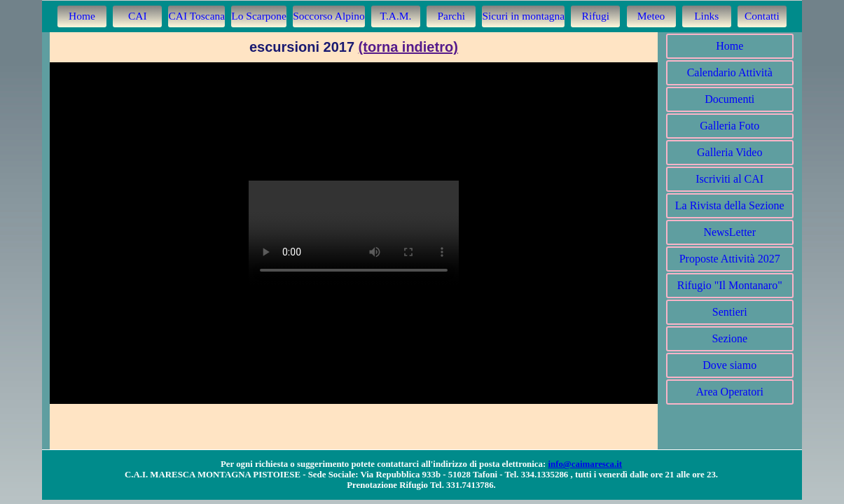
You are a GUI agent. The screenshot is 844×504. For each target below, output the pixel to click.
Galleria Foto (729, 126)
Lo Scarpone (259, 16)
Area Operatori (730, 392)
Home (82, 16)
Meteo (651, 16)
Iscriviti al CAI (729, 179)
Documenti (729, 99)
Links (706, 16)
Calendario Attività (730, 72)
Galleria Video (729, 152)
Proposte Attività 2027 (730, 259)
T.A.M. (396, 16)
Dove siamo (729, 365)
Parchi (451, 16)
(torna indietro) (408, 47)
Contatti (762, 16)
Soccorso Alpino (329, 16)
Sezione (729, 338)
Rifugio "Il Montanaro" (730, 285)
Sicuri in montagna (523, 16)
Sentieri (730, 312)
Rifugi (596, 16)
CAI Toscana (196, 16)
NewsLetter (729, 232)
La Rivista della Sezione (730, 205)
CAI (138, 16)
